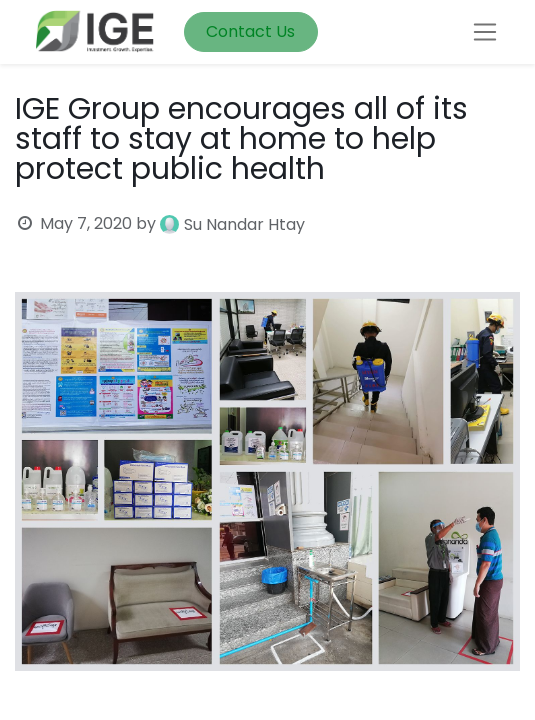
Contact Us (250, 31)
